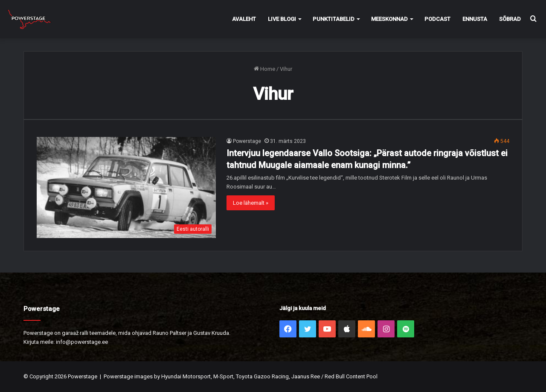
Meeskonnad (389, 19)
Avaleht (244, 19)
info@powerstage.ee (82, 342)
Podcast (437, 19)
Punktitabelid (334, 19)
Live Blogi (282, 19)
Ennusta (475, 19)
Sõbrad (510, 19)
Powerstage (247, 141)
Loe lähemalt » (251, 203)
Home (264, 69)
